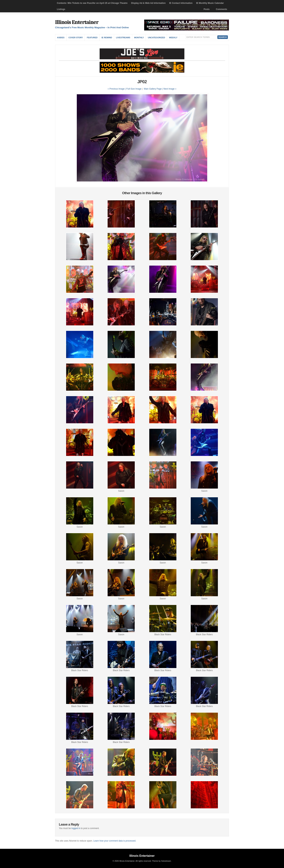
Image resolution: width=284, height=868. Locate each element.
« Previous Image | (117, 89)
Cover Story (76, 38)
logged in (76, 828)
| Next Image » (169, 89)
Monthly (139, 38)
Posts (207, 9)
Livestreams (123, 38)
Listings (61, 9)
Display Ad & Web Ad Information (148, 3)
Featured (92, 38)
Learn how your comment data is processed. (115, 841)
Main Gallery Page (153, 89)
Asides (61, 38)
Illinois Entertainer (77, 22)
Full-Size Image (134, 89)
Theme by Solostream (161, 861)
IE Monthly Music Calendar (210, 3)
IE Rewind (107, 38)
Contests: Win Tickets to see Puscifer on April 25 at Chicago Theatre (92, 3)
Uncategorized (156, 38)
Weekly (173, 38)
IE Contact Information (181, 3)
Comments (222, 9)
